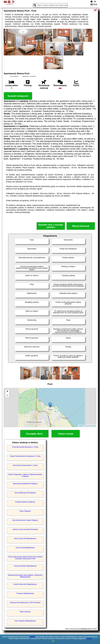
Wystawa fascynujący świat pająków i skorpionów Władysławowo (25, 576)
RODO (89, 639)
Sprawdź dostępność (18, 96)
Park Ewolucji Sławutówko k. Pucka (25, 465)
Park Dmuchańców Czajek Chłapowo (25, 520)
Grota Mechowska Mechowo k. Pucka (25, 447)
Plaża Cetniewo (25, 612)
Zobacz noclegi (66, 434)
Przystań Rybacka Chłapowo (25, 502)
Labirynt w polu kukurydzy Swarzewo (25, 529)
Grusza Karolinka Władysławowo (25, 566)
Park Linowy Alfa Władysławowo (25, 539)
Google (32, 637)
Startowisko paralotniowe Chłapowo (25, 484)
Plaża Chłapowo (25, 511)
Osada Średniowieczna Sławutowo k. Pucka (25, 456)
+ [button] (7, 392)
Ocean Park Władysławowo (25, 548)
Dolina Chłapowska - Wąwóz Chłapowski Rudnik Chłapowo (25, 475)
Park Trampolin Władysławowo (25, 621)
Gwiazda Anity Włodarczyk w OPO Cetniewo (25, 603)
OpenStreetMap (90, 426)
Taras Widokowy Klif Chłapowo (25, 493)
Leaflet (81, 426)
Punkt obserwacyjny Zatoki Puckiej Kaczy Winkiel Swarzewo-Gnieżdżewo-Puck (25, 558)
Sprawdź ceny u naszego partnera (51, 226)
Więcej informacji (81, 226)
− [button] (7, 396)
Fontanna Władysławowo (25, 593)
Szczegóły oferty (34, 434)
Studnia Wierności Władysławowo (25, 584)
